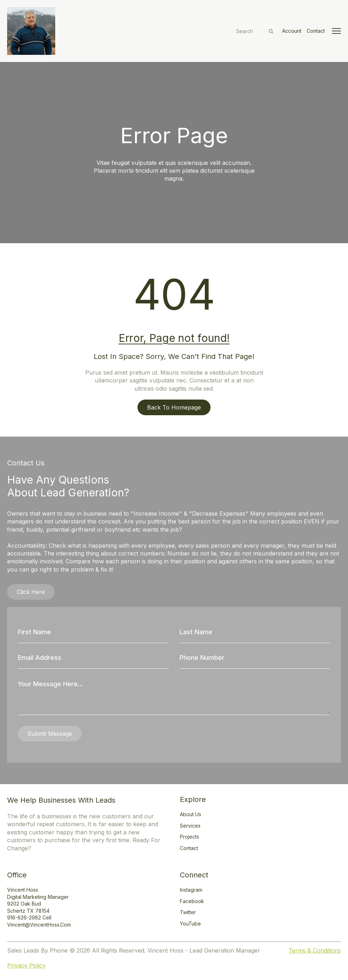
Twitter (188, 912)
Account (292, 31)
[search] (271, 31)
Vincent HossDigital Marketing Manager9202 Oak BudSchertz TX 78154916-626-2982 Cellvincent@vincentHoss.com (39, 907)
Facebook (192, 901)
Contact (316, 31)
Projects (189, 837)
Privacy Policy (26, 965)
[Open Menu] (336, 31)
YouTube (190, 924)
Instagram (191, 890)
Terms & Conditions (315, 950)
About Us (191, 814)
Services (190, 826)
